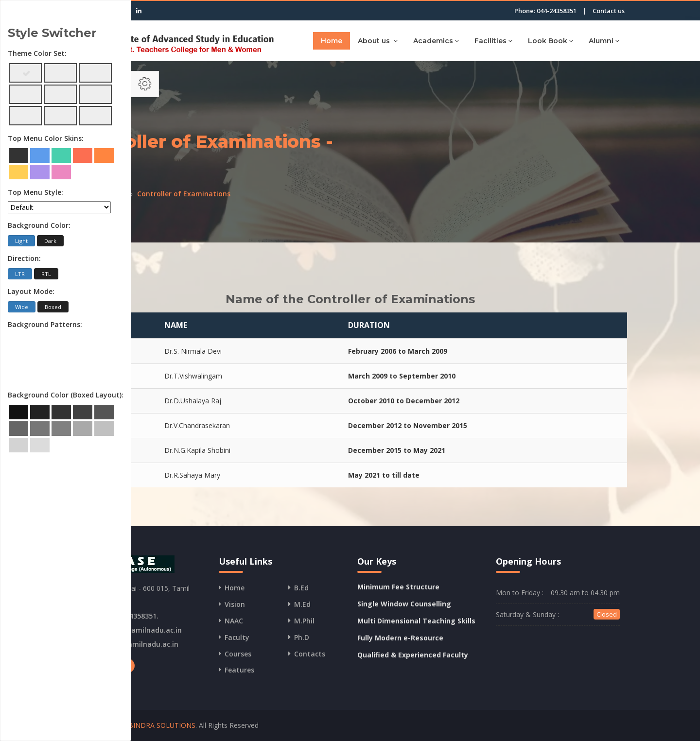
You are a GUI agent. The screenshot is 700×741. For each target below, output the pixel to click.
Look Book (551, 41)
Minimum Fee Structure (398, 587)
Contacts (310, 654)
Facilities (493, 41)
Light (21, 241)
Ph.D (302, 637)
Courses (238, 654)
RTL (46, 274)
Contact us (609, 11)
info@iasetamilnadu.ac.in (138, 630)
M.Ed (302, 604)
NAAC (234, 621)
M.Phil (304, 621)
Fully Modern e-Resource (400, 638)
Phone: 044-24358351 (545, 11)
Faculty (237, 637)
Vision (235, 604)
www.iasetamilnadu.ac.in (136, 644)
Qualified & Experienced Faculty (413, 655)
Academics (436, 41)
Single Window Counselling (404, 604)
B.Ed (301, 588)
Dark (50, 241)
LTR (20, 274)
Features (239, 670)
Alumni (604, 41)
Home (332, 41)
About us (378, 41)
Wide (22, 307)
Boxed (53, 307)
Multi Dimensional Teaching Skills (416, 621)
